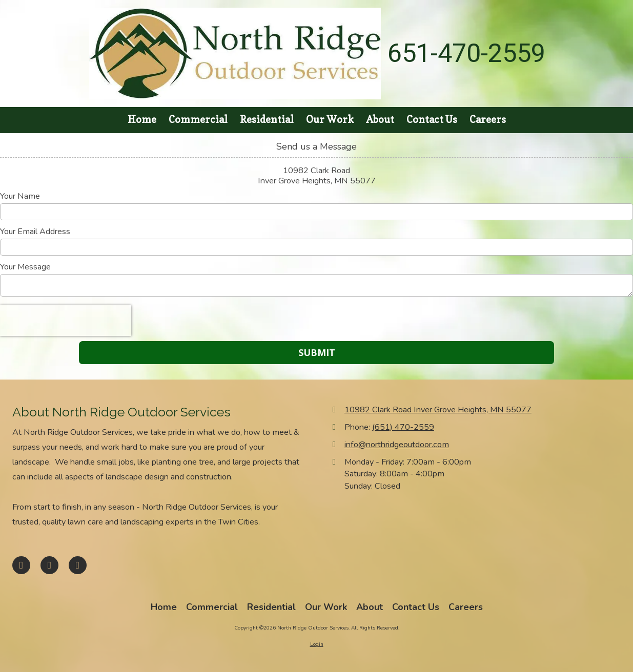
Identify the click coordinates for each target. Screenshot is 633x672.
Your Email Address (35, 232)
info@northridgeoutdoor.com (397, 445)
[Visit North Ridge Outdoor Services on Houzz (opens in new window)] (78, 565)
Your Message (25, 267)
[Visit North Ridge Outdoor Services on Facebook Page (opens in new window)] (21, 565)
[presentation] (66, 321)
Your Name (20, 196)
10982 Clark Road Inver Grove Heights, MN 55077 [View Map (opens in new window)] (438, 410)
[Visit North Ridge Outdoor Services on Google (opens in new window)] (49, 565)
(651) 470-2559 (403, 427)
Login (317, 644)
